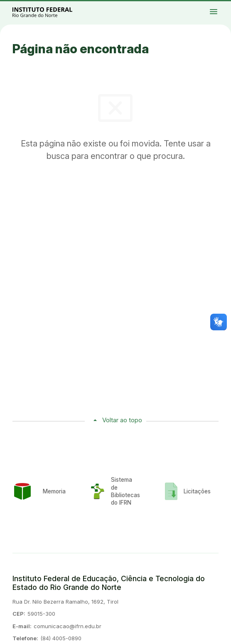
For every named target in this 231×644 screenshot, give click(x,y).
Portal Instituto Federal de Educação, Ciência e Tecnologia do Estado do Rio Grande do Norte (52, 12)
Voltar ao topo (122, 420)
